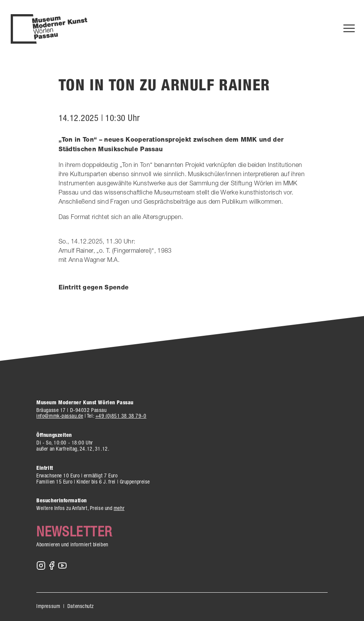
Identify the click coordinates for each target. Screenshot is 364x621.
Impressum (48, 606)
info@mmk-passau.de (60, 416)
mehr (119, 508)
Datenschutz (81, 606)
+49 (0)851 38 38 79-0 (121, 416)
